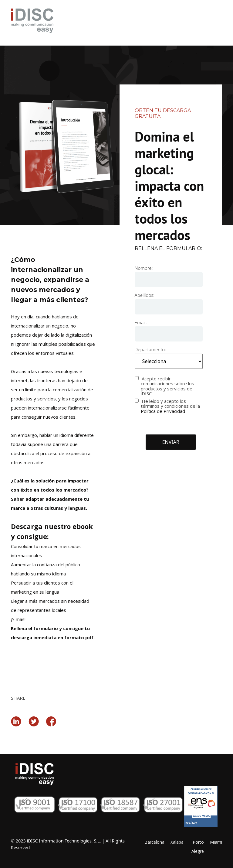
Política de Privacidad (163, 411)
